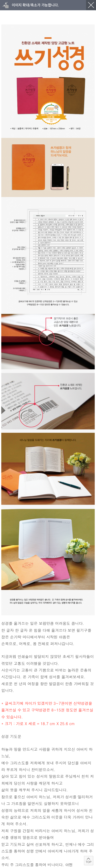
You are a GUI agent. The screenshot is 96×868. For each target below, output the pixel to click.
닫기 (91, 5)
